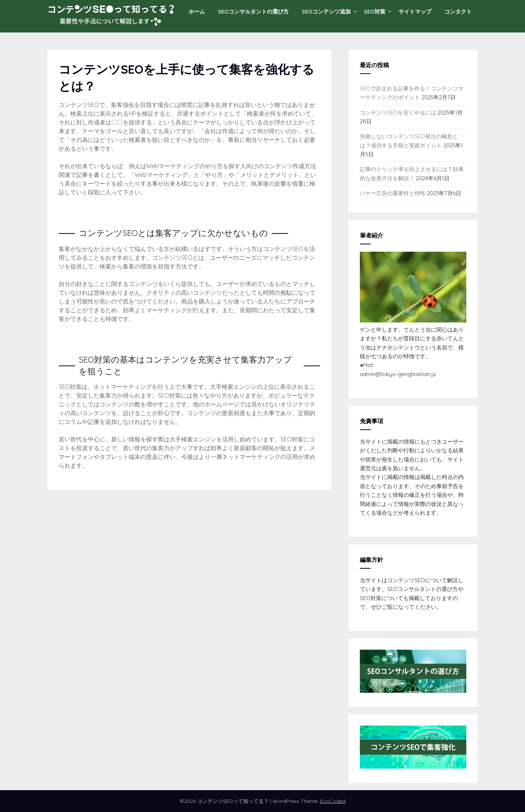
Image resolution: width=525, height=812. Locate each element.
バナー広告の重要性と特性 (393, 193)
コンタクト (458, 11)
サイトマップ (415, 11)
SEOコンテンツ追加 (326, 11)
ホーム (197, 11)
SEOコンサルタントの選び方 (253, 11)
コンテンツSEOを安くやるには (398, 113)
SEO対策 (375, 11)
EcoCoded (333, 801)
